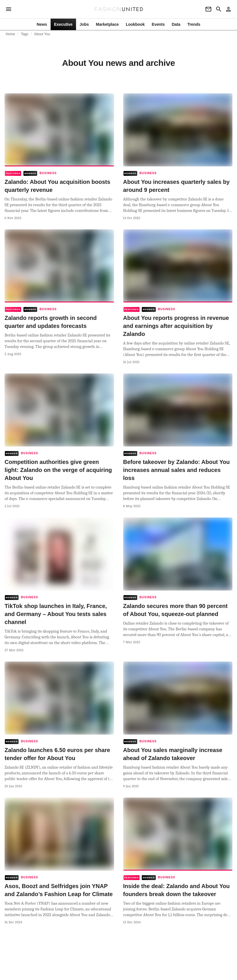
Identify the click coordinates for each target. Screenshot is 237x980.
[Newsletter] (208, 9)
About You (42, 34)
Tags (25, 34)
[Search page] (219, 9)
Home (10, 34)
